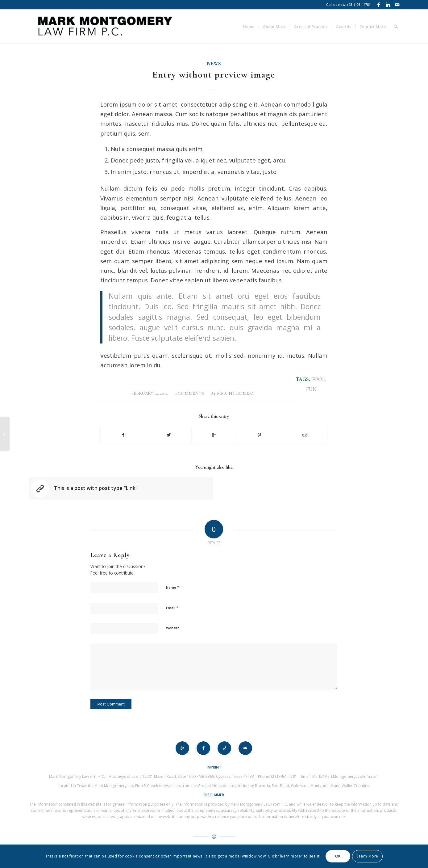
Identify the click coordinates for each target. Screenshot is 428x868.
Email (172, 608)
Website (173, 628)
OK (338, 856)
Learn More (367, 856)
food (318, 379)
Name (173, 587)
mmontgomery (236, 393)
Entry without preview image (214, 75)
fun (311, 389)
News (214, 64)
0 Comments (189, 393)
